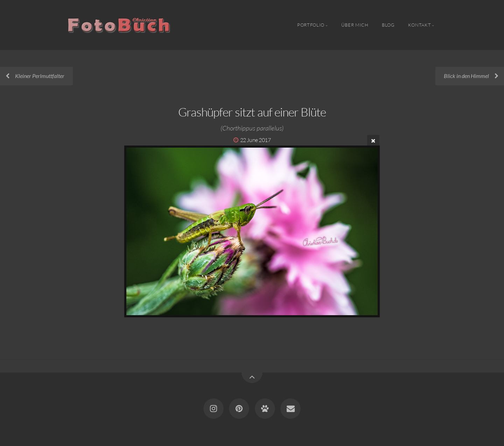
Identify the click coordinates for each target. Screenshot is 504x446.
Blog (388, 25)
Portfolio (311, 25)
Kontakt (419, 25)
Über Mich (355, 25)
